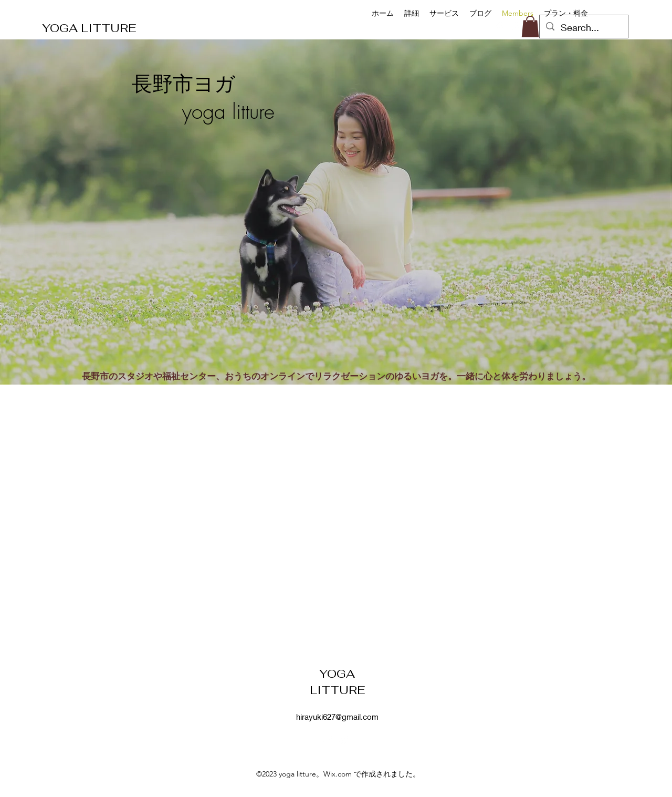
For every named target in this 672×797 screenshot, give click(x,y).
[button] (530, 27)
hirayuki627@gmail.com (337, 717)
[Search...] (583, 28)
